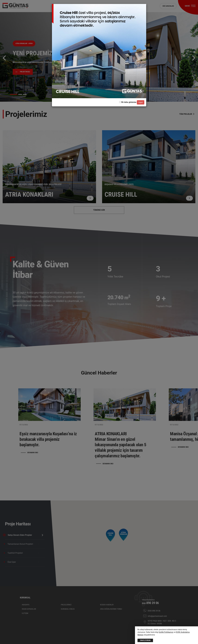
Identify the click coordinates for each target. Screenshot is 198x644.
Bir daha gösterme (128, 102)
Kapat (141, 102)
